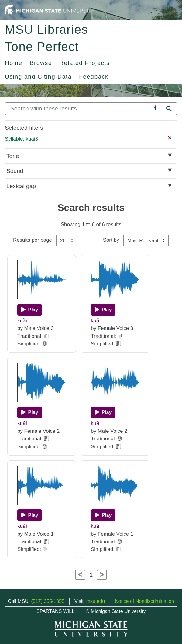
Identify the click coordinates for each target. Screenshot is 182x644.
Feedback (94, 77)
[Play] (30, 310)
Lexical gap (21, 186)
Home (14, 63)
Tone (13, 156)
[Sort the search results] (146, 240)
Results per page (33, 240)
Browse (41, 63)
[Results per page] (67, 240)
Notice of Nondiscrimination (144, 601)
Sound (15, 171)
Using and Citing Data (38, 77)
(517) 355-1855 (48, 601)
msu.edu (96, 601)
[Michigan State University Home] (50, 10)
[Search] (78, 109)
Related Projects (84, 63)
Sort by (111, 240)
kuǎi (22, 321)
